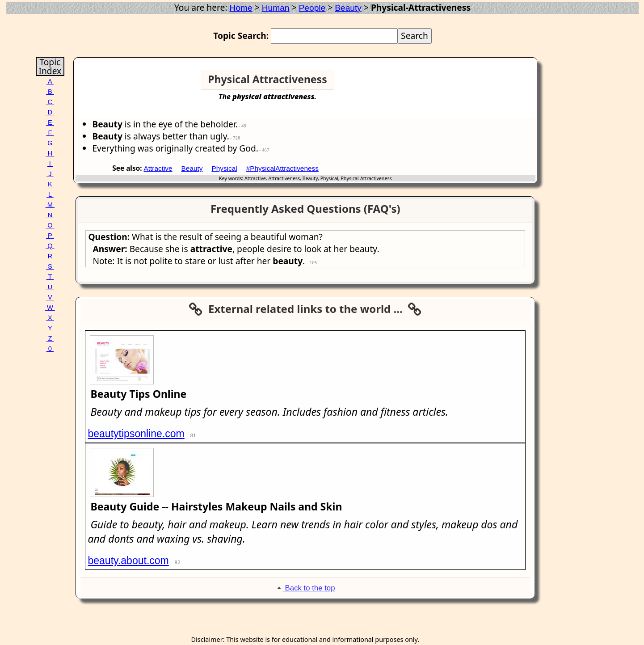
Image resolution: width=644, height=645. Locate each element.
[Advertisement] (501, 83)
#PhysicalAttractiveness (282, 168)
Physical (224, 168)
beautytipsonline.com (136, 434)
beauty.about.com (128, 561)
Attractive (158, 168)
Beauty (348, 8)
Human (276, 8)
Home (241, 8)
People (312, 8)
